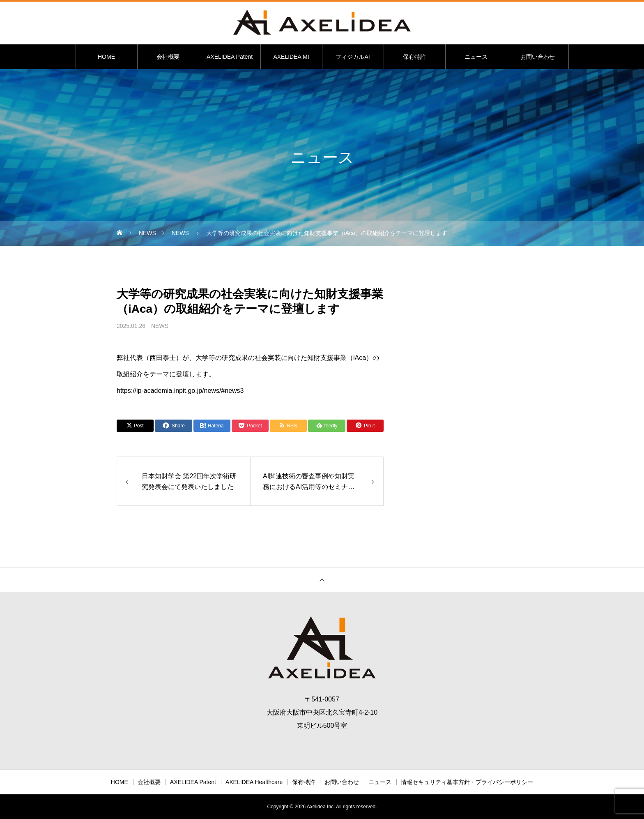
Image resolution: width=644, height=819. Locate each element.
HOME (106, 57)
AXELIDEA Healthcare (254, 782)
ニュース (476, 57)
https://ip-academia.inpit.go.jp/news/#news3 (180, 391)
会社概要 (168, 57)
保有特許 (414, 57)
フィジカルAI (353, 57)
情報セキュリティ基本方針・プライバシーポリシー (467, 782)
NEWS (160, 326)
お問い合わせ (538, 57)
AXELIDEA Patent (230, 57)
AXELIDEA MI (291, 57)
